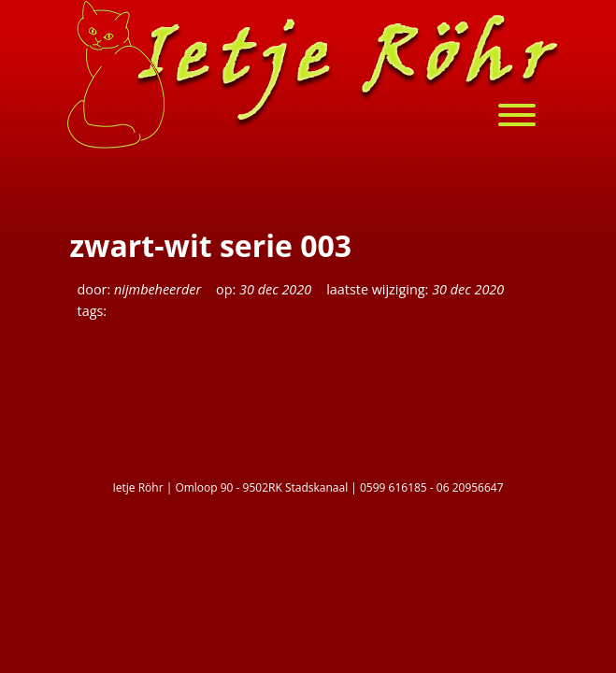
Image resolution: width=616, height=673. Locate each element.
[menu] (526, 117)
